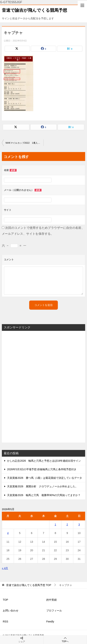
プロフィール (54, 611)
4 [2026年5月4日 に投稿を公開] (8, 533)
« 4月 (5, 568)
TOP (29, 585)
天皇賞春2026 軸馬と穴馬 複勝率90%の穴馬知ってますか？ (44, 495)
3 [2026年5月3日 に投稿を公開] (79, 524)
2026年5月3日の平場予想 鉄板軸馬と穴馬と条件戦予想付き (42, 469)
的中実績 (51, 600)
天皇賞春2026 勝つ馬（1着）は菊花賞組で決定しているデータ (45, 478)
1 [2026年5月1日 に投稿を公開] (55, 524)
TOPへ (65, 640)
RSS (5, 622)
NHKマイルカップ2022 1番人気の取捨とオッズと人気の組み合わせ (25, 143)
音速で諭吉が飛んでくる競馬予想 (34, 10)
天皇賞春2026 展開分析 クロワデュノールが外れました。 (42, 486)
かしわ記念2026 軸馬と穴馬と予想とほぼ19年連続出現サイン (44, 461)
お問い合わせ (11, 611)
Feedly (50, 622)
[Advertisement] (43, 387)
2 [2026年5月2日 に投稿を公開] (67, 524)
